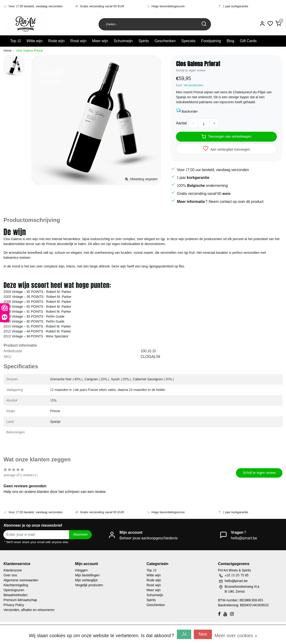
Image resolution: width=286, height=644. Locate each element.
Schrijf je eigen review (191, 70)
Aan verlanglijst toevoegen (226, 149)
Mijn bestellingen (87, 575)
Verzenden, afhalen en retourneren (29, 610)
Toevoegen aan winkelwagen (226, 136)
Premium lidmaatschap (20, 600)
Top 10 (16, 41)
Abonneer (80, 534)
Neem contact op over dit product (236, 201)
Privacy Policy (14, 605)
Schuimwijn (123, 41)
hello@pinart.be (244, 538)
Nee (203, 634)
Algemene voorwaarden (21, 580)
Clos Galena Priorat (30, 51)
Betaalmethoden (16, 595)
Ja (184, 634)
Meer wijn (100, 41)
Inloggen (81, 570)
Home (8, 51)
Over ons (10, 575)
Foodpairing (211, 41)
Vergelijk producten (89, 585)
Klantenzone (13, 570)
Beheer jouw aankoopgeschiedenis (149, 538)
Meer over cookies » (236, 636)
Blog (230, 41)
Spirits (143, 41)
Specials (188, 41)
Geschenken (165, 41)
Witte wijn (35, 41)
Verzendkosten (194, 85)
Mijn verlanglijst (86, 580)
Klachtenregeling (16, 585)
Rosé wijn (78, 41)
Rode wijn (56, 41)
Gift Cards (248, 41)
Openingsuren (14, 590)
